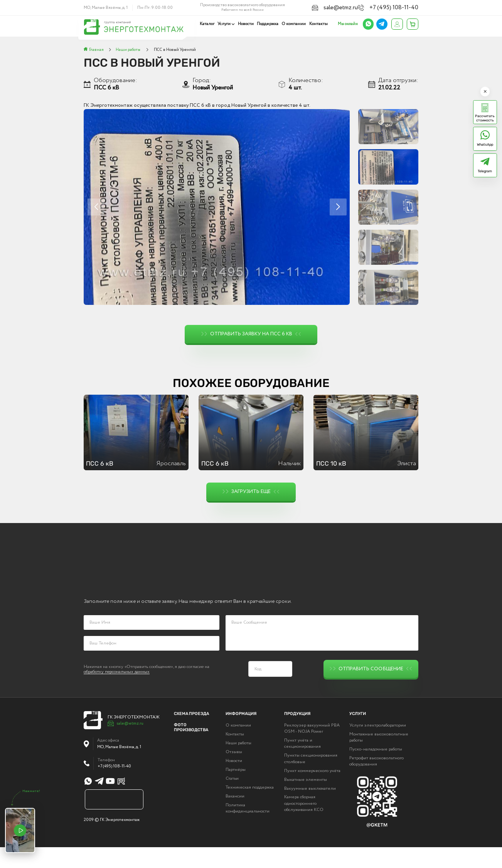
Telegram (485, 171)
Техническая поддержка (250, 808)
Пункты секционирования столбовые (311, 779)
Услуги (226, 24)
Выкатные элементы (306, 800)
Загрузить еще (251, 492)
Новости (247, 24)
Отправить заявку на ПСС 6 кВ (251, 334)
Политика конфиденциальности (248, 829)
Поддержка (268, 24)
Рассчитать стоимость (485, 118)
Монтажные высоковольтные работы (379, 758)
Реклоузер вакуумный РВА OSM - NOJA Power (312, 749)
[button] (338, 207)
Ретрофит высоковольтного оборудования (376, 782)
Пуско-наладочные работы (376, 770)
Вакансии (235, 817)
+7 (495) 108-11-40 (402, 7)
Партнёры (236, 791)
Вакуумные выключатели (310, 809)
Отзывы (234, 773)
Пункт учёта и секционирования (302, 764)
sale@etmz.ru (358, 7)
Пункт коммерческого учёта (312, 791)
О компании (294, 24)
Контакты (318, 24)
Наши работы (238, 764)
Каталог (209, 24)
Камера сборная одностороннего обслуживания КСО (304, 824)
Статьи (232, 799)
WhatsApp (485, 144)
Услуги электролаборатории (378, 746)
